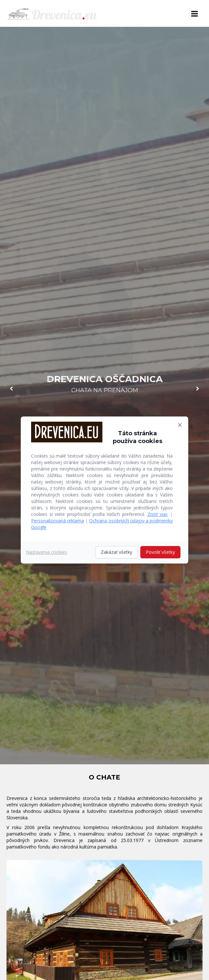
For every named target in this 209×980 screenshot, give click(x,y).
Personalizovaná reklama (58, 521)
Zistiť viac (158, 514)
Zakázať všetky (116, 552)
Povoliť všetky (160, 552)
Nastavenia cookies (46, 552)
